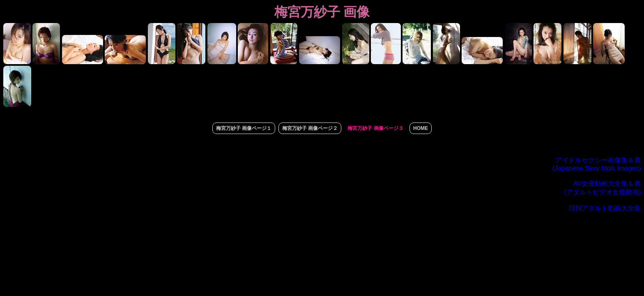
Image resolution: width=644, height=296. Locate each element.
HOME (421, 128)
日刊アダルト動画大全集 (605, 208)
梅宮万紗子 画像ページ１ (244, 128)
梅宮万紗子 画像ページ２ (310, 128)
